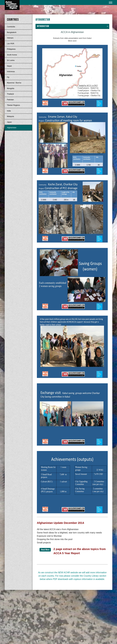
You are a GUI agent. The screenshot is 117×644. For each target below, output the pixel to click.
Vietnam (10, 38)
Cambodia (11, 27)
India (9, 111)
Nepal (9, 66)
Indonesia (11, 72)
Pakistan (10, 100)
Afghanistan (12, 128)
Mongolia (11, 88)
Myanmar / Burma (14, 83)
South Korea (12, 55)
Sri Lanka (11, 60)
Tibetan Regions (13, 105)
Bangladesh (12, 32)
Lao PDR (11, 44)
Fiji (8, 77)
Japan (9, 122)
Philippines (11, 49)
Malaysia (10, 116)
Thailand (10, 94)
